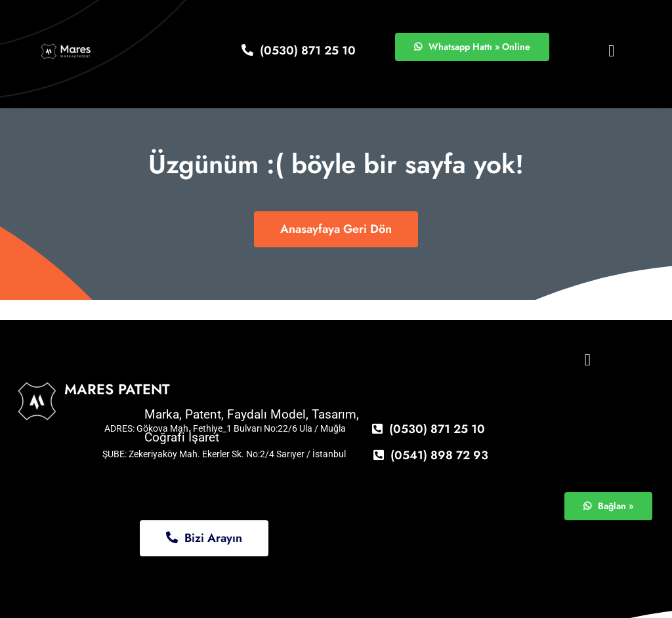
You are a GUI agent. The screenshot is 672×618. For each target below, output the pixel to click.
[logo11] (66, 47)
